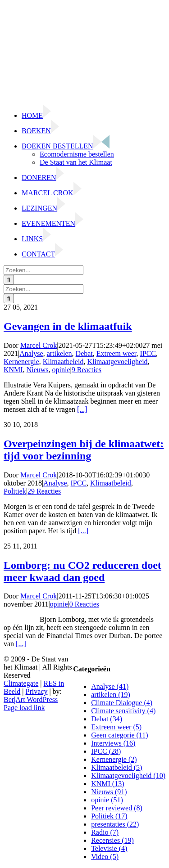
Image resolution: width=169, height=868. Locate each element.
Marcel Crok (39, 345)
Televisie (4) (109, 848)
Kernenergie (21, 362)
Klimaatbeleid (63, 362)
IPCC (148, 353)
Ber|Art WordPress (31, 699)
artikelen (59, 353)
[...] (82, 409)
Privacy (37, 691)
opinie (61, 370)
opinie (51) (107, 800)
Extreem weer (116, 353)
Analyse (31, 353)
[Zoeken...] (43, 270)
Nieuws (38, 370)
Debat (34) (107, 719)
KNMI (13, 370)
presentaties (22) (115, 824)
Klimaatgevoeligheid (117, 362)
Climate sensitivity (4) (123, 711)
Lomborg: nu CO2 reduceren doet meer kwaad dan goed (82, 571)
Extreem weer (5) (116, 727)
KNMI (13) (107, 784)
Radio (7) (105, 832)
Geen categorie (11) (119, 735)
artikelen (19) (111, 695)
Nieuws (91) (109, 792)
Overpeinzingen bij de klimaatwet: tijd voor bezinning (84, 450)
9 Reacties (87, 370)
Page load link (24, 708)
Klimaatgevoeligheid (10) (128, 776)
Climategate (21, 683)
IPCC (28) (106, 751)
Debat (84, 353)
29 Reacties (44, 491)
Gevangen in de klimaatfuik (68, 326)
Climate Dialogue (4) (122, 703)
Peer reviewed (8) (117, 808)
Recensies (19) (112, 840)
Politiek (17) (109, 816)
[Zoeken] (9, 280)
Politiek (15, 491)
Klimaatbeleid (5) (116, 767)
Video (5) (105, 857)
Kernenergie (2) (114, 759)
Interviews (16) (113, 743)
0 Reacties (84, 604)
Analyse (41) (110, 686)
